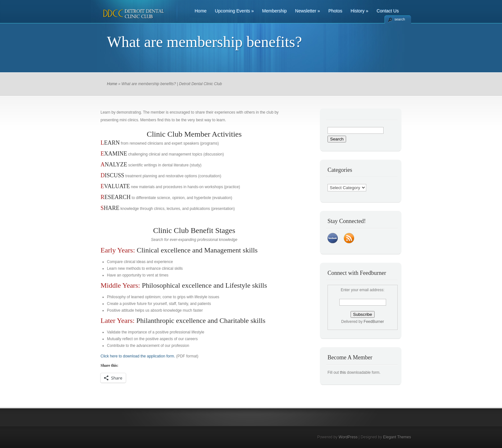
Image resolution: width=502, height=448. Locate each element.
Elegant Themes (397, 437)
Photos (336, 11)
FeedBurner (374, 322)
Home (201, 11)
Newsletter (308, 11)
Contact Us (388, 11)
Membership (275, 11)
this (343, 372)
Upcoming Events (234, 11)
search (400, 19)
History (359, 11)
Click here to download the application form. (138, 356)
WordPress (348, 437)
